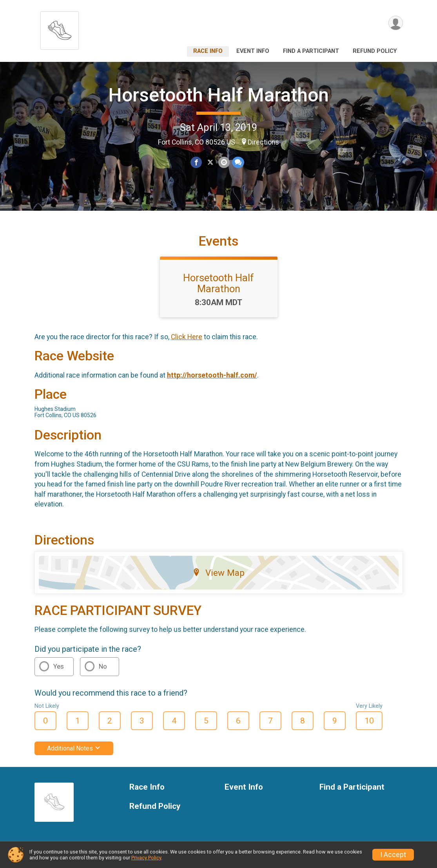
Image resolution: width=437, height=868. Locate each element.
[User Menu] (396, 23)
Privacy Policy (146, 858)
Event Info (253, 51)
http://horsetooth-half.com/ (212, 375)
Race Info (208, 51)
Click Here (187, 337)
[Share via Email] (224, 162)
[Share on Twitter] (210, 162)
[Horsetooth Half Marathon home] (60, 28)
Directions (263, 142)
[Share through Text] (238, 162)
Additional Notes (74, 748)
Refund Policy (375, 51)
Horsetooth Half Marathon (219, 95)
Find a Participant (311, 51)
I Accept (393, 855)
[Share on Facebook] (197, 162)
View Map (218, 573)
